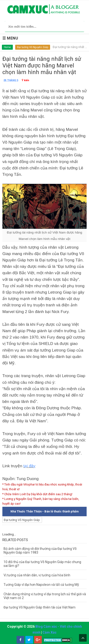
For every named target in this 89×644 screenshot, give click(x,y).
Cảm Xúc (49, 632)
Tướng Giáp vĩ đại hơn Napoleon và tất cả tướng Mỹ (41, 585)
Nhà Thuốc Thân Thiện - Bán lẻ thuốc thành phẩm (44, 511)
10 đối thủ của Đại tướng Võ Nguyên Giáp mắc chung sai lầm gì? (42, 564)
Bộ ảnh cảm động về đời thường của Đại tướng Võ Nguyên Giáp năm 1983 (40, 551)
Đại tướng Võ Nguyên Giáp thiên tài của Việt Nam (40, 607)
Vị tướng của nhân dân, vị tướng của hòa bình (37, 575)
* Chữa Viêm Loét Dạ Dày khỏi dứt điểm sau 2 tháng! (37, 494)
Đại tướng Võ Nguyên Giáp (33, 47)
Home (7, 47)
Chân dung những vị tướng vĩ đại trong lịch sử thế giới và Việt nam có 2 (45, 596)
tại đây (29, 466)
